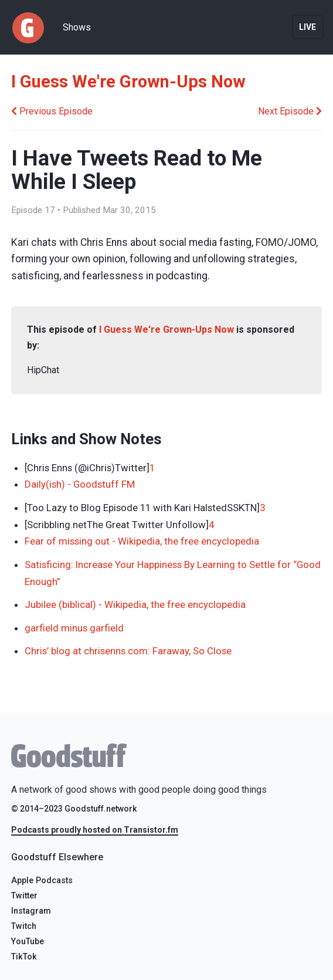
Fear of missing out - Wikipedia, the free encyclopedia (142, 541)
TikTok (24, 957)
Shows (77, 27)
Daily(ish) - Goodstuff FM (80, 484)
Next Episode (290, 111)
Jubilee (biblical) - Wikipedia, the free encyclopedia (135, 604)
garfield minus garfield (74, 628)
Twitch (24, 926)
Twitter (24, 896)
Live (307, 27)
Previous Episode (52, 111)
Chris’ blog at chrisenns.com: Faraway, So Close (128, 651)
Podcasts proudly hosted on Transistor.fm (95, 830)
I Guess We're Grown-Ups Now (128, 82)
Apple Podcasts (42, 881)
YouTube (28, 942)
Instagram (31, 911)
